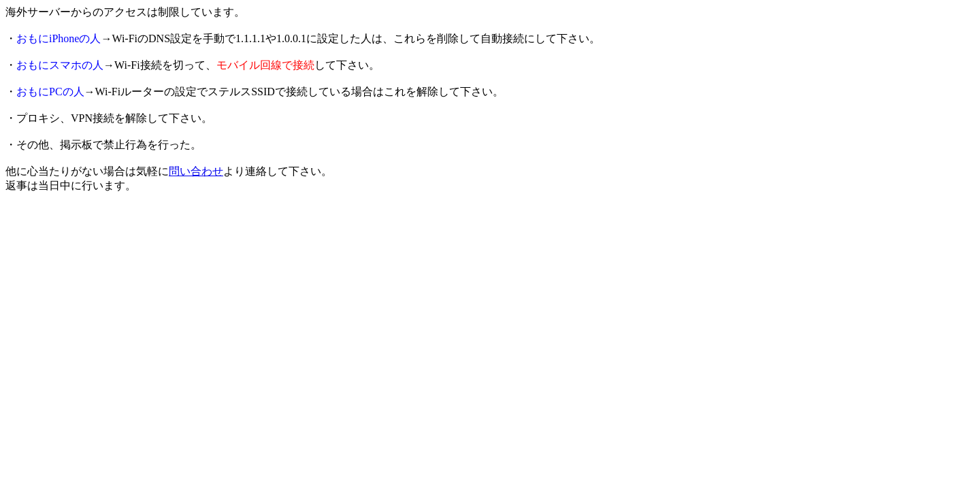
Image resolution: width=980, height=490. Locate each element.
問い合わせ (196, 171)
